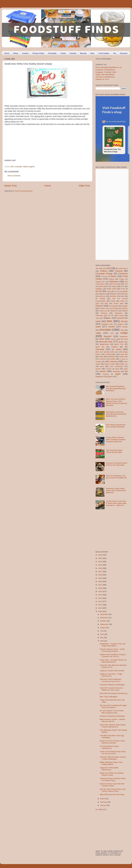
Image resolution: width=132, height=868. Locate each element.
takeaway (116, 371)
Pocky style (118, 303)
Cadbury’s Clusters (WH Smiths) (112, 671)
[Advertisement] (51, 143)
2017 (100, 585)
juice (117, 352)
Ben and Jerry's (122, 268)
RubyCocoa (103, 311)
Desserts (124, 53)
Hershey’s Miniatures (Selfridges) (112, 685)
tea (126, 371)
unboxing (106, 374)
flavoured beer (106, 342)
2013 (100, 598)
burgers (121, 324)
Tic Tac (111, 316)
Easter (113, 276)
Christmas (123, 274)
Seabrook (114, 311)
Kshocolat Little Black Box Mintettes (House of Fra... (113, 666)
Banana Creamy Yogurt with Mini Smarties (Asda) (112, 785)
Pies (106, 303)
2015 (100, 591)
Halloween (114, 282)
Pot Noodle (113, 306)
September (105, 624)
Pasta (113, 301)
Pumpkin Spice (104, 308)
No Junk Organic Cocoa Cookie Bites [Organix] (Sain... (112, 712)
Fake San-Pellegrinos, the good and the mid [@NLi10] (116, 477)
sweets (103, 371)
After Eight (99, 269)
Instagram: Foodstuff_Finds (106, 72)
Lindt (109, 291)
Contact (25, 53)
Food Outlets (104, 53)
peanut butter (110, 364)
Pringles (125, 306)
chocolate (19, 167)
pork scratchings (117, 366)
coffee (98, 333)
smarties (109, 369)
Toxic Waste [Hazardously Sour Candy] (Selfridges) (116, 426)
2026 (100, 555)
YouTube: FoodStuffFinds (105, 77)
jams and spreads (103, 352)
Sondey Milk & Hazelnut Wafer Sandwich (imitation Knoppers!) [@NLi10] (116, 439)
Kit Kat (99, 291)
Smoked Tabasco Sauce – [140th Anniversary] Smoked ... (112, 650)
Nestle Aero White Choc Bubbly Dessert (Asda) (112, 774)
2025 (100, 558)
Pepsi (97, 303)
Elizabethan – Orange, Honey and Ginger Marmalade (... (113, 645)
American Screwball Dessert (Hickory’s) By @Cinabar (117, 464)
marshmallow (111, 354)
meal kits (124, 354)
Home (7, 53)
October (103, 621)
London (117, 291)
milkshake (111, 357)
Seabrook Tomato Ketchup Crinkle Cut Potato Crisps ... (113, 779)
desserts (108, 336)
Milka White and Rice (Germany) (112, 794)
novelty (98, 362)
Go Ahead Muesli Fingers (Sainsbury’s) (109, 747)
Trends (121, 316)
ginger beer (123, 342)
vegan (118, 374)
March (103, 799)
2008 (100, 809)
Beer (92, 53)
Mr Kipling (100, 299)
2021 (100, 572)
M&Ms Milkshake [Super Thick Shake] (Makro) (111, 763)
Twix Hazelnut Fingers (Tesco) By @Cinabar (114, 451)
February (104, 802)
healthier (115, 347)
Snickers (104, 313)
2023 (100, 565)
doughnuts (124, 336)
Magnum (103, 294)
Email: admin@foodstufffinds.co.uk (109, 67)
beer (110, 321)
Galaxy (112, 279)
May (102, 638)
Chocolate (52, 53)
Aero (12, 167)
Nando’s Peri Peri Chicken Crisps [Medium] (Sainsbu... (112, 742)
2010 (100, 608)
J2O (126, 284)
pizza (102, 366)
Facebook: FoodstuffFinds (105, 70)
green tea (100, 347)
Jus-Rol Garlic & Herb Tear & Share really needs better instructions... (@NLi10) (116, 503)
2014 (100, 595)
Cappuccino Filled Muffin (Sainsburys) (109, 769)
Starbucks (119, 313)
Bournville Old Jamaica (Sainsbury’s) (114, 693)
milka (101, 357)
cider (122, 330)
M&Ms (125, 291)
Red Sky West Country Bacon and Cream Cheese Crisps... (113, 790)
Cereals (73, 53)
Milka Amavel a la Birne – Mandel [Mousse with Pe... (112, 720)
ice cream (117, 349)
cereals (112, 327)
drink (102, 339)
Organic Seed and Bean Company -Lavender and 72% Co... (113, 655)
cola (112, 333)
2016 (100, 588)
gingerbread (104, 344)
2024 (100, 562)
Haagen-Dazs (100, 282)
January (103, 805)
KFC (122, 286)
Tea (115, 53)
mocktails (102, 359)
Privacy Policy (38, 53)
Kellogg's (99, 289)
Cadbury (104, 271)
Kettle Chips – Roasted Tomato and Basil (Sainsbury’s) (113, 661)
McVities (113, 296)
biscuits (124, 321)
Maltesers (114, 294)
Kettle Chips (112, 289)
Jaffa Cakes (103, 286)
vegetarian (100, 376)
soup (117, 369)
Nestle (26, 167)
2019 (100, 578)
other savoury (111, 361)
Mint (122, 296)
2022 (100, 568)
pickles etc (124, 364)
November (104, 618)
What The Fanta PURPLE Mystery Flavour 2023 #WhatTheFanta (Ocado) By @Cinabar (116, 402)
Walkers (107, 318)
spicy (126, 369)
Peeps (122, 301)
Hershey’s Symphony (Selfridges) (112, 716)
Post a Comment (14, 176)
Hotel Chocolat (115, 284)
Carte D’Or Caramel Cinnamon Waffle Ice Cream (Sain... (111, 689)
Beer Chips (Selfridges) (109, 697)
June (102, 634)
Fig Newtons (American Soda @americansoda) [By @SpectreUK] (116, 414)
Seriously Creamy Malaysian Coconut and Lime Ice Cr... (111, 680)
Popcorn (99, 306)
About (16, 53)
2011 (100, 605)
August (103, 628)
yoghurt (32, 167)
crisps (124, 333)
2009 (100, 611)
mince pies (123, 357)
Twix (97, 318)
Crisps (63, 53)
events (113, 339)
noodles (113, 359)
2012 (100, 601)
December (104, 614)
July (102, 631)
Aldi (108, 268)
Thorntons (99, 316)
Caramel (119, 271)
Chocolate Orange (104, 274)
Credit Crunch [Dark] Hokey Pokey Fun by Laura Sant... (113, 753)
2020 (100, 575)
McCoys (102, 296)
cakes (98, 327)
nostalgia (123, 359)
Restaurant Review (120, 308)
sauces (98, 369)
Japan (114, 286)
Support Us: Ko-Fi (102, 79)
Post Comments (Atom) (24, 191)
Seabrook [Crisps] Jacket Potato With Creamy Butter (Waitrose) (116, 490)
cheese (125, 327)
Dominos (104, 276)
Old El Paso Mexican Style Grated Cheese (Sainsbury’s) (113, 726)
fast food (124, 339)
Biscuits (83, 53)
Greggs (122, 279)
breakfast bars (107, 324)
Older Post (84, 186)
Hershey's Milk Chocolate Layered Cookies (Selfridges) (113, 758)
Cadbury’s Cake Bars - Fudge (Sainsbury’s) (111, 675)
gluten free (119, 344)
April (102, 641)
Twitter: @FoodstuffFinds (105, 75)
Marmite (125, 294)
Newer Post (11, 186)
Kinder (123, 289)
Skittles (125, 311)
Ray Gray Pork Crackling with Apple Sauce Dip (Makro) (113, 706)
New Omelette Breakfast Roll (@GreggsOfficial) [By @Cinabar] (116, 388)
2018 (100, 582)
